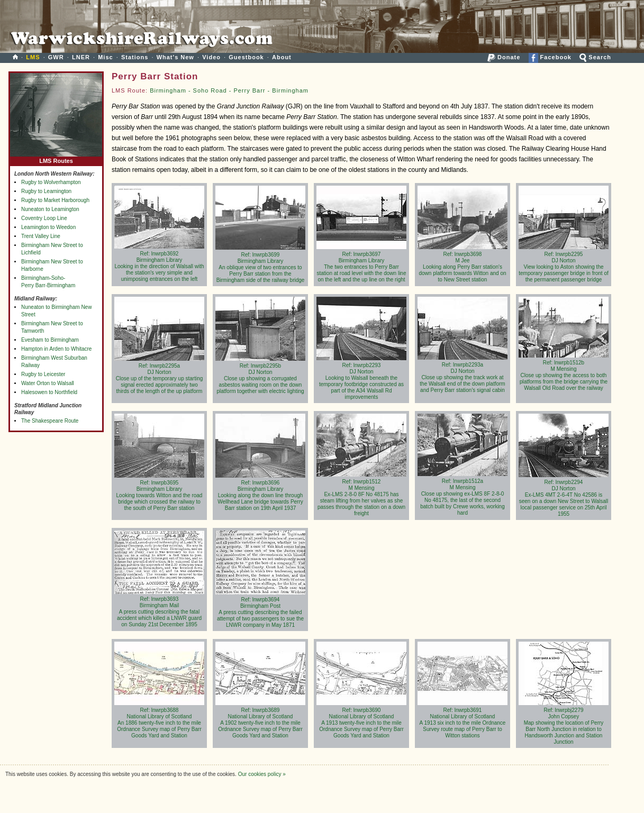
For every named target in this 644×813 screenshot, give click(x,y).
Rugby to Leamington (46, 191)
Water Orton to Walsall (48, 383)
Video (211, 57)
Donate (504, 57)
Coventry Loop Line (44, 218)
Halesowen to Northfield (49, 392)
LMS (33, 57)
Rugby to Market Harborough (55, 200)
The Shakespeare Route (50, 421)
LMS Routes (56, 158)
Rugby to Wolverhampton (51, 182)
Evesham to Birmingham (50, 340)
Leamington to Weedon (48, 227)
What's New (175, 57)
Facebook (550, 57)
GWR (56, 57)
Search (595, 57)
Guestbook (246, 57)
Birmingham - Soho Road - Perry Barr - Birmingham (229, 90)
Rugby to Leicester (43, 374)
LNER (81, 57)
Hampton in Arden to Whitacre (56, 349)
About (282, 57)
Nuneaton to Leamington (50, 209)
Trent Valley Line (41, 236)
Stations (135, 57)
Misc (105, 57)
